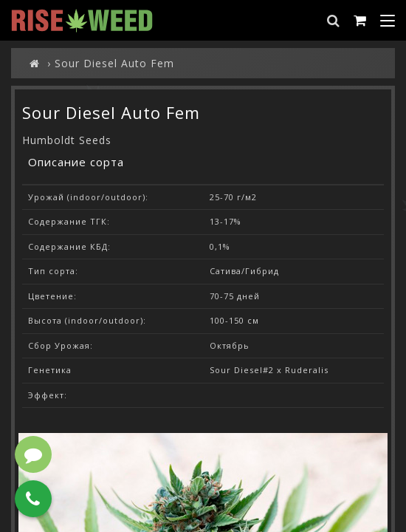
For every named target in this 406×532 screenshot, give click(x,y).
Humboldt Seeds (67, 140)
